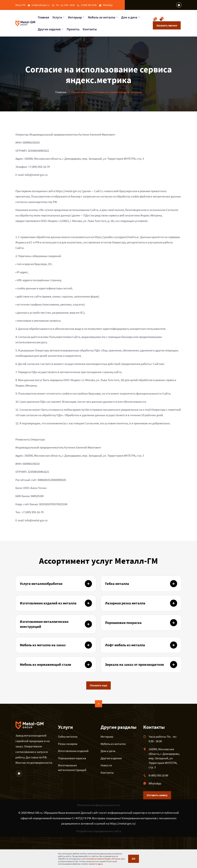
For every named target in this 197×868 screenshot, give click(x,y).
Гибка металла (68, 737)
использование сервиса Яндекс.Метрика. (102, 859)
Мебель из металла (102, 17)
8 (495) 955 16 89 (89, 5)
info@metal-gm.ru (40, 5)
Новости (106, 765)
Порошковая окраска (72, 758)
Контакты (90, 29)
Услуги (57, 17)
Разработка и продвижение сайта (99, 831)
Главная (43, 17)
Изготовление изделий (73, 751)
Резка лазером (68, 744)
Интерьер (75, 17)
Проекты (73, 29)
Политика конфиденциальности (99, 805)
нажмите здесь (96, 864)
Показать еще (98, 685)
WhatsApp (108, 5)
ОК (134, 859)
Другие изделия (49, 29)
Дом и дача (129, 17)
